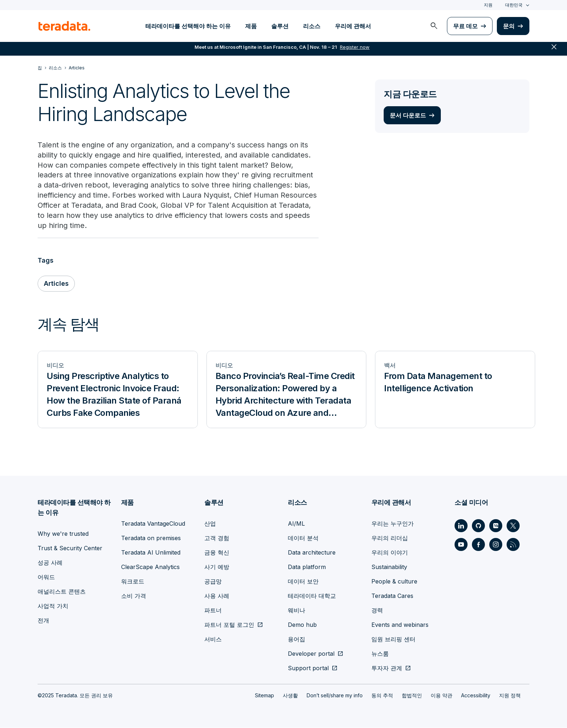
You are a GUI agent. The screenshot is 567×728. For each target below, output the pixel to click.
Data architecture (312, 553)
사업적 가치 (53, 606)
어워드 (46, 577)
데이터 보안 (303, 582)
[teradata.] (64, 26)
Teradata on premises (151, 538)
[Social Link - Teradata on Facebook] (478, 545)
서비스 (213, 639)
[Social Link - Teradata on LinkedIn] (461, 526)
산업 (210, 524)
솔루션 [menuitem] (280, 26)
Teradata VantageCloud (153, 524)
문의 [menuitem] (509, 26)
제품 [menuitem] (251, 26)
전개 (43, 621)
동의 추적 (382, 696)
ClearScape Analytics (150, 567)
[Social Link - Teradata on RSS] (513, 545)
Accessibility (476, 696)
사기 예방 (217, 567)
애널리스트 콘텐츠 (62, 592)
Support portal (308, 668)
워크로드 (133, 582)
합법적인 (412, 696)
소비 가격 (134, 596)
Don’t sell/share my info (335, 696)
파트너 (213, 611)
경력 (377, 611)
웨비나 (297, 611)
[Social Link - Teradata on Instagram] (496, 545)
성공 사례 (50, 563)
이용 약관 (442, 696)
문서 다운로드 (408, 115)
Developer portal (311, 654)
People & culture (394, 582)
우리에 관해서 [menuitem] (353, 26)
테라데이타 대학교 (312, 596)
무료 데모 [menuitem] (465, 26)
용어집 (297, 639)
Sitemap (265, 696)
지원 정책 (510, 696)
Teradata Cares (392, 596)
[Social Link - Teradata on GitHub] (478, 526)
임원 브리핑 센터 (393, 639)
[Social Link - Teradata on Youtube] (461, 545)
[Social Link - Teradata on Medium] (496, 526)
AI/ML (296, 524)
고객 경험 (217, 538)
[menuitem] (434, 26)
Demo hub (302, 625)
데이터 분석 (303, 538)
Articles (56, 284)
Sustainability (389, 567)
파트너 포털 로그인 (229, 625)
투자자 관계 (387, 668)
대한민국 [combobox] (514, 5)
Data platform (307, 567)
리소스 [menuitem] (312, 26)
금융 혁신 (217, 553)
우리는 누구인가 (393, 524)
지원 (488, 5)
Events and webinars (400, 625)
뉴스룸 (380, 654)
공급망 (213, 582)
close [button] (554, 51)
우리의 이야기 (390, 553)
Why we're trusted (63, 534)
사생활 (290, 696)
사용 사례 (217, 596)
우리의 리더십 (390, 538)
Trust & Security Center (70, 548)
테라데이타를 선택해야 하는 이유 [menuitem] (188, 26)
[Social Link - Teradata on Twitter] (513, 526)
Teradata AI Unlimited (151, 553)
